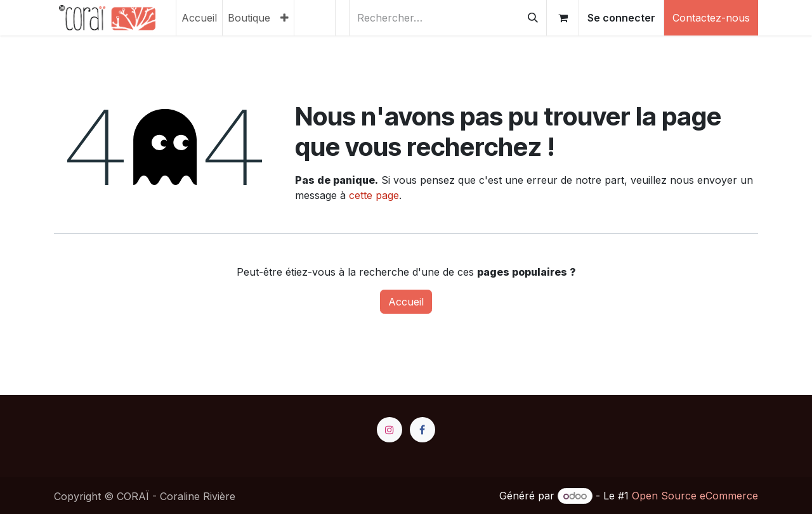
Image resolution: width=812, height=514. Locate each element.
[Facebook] (422, 430)
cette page (374, 195)
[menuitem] (199, 18)
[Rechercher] (533, 18)
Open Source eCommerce (695, 496)
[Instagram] (390, 430)
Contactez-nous (711, 18)
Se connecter (621, 18)
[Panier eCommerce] (563, 18)
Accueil (406, 302)
